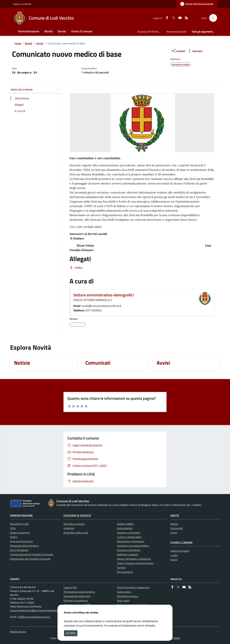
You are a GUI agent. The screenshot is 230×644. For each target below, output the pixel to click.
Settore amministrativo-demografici (104, 295)
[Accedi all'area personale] (197, 4)
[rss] (185, 18)
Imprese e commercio (129, 550)
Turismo (121, 567)
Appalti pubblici (125, 524)
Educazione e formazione (131, 541)
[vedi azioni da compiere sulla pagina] (195, 51)
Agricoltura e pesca (74, 524)
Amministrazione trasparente (133, 587)
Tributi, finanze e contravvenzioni (135, 563)
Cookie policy (124, 592)
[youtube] (179, 18)
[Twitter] (172, 18)
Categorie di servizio (77, 515)
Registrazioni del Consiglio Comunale (30, 559)
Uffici (13, 528)
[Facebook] (166, 18)
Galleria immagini (180, 551)
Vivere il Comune (181, 542)
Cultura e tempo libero (129, 537)
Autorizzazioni (125, 528)
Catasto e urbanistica (129, 533)
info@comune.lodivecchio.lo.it (34, 617)
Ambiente (69, 528)
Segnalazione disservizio (77, 596)
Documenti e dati (19, 524)
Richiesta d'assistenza (76, 600)
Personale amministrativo (24, 546)
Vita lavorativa (125, 572)
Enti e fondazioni (19, 550)
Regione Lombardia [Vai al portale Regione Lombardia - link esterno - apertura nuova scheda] (22, 4)
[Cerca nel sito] (213, 18)
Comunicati (177, 528)
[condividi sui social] (178, 51)
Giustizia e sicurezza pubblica (133, 546)
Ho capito (71, 633)
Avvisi (40, 43)
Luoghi (174, 555)
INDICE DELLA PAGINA (35, 90)
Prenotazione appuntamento (79, 592)
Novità (28, 43)
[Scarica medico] (76, 267)
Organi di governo (20, 533)
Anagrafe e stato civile (76, 533)
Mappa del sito (18, 632)
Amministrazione (21, 515)
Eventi (174, 560)
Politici (14, 537)
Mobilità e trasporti (127, 554)
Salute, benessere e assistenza (134, 559)
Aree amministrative (21, 541)
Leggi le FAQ (70, 587)
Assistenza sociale (176, 32)
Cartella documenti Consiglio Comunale (32, 554)
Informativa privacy (128, 596)
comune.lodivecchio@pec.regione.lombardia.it (35, 610)
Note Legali (123, 600)
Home (18, 43)
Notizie (174, 524)
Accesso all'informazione (151, 32)
